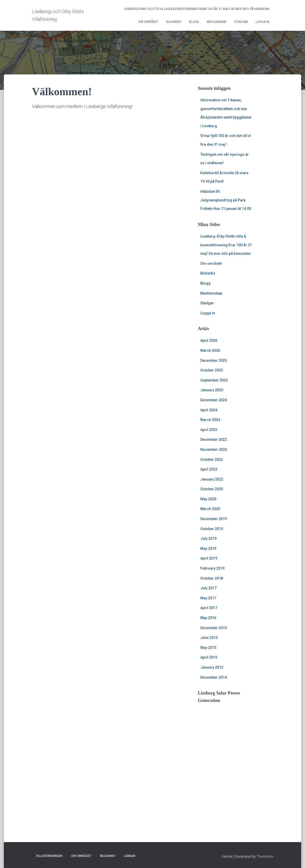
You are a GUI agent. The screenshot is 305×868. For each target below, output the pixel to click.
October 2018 (212, 578)
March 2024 (210, 420)
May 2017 (208, 598)
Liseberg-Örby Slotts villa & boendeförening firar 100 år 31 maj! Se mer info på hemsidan (197, 9)
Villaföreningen (49, 856)
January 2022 (212, 479)
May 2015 (208, 648)
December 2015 (214, 628)
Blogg (194, 22)
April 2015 (209, 657)
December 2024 (214, 400)
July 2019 (208, 539)
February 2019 (212, 568)
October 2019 (212, 529)
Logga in (263, 22)
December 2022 (214, 440)
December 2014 (214, 677)
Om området (148, 22)
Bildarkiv (174, 22)
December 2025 (214, 360)
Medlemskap (217, 22)
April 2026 (209, 340)
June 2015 (209, 638)
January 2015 (212, 667)
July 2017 (208, 588)
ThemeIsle (265, 856)
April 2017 (209, 608)
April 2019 (209, 558)
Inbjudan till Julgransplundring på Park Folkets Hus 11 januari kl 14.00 (226, 200)
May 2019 (208, 549)
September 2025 (214, 380)
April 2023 (209, 430)
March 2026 (210, 350)
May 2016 (208, 618)
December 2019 (214, 519)
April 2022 (209, 469)
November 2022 (214, 450)
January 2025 (212, 390)
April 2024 (209, 410)
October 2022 (212, 460)
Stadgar (241, 22)
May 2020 (208, 499)
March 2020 (210, 509)
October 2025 (212, 370)
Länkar (130, 856)
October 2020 (212, 489)
